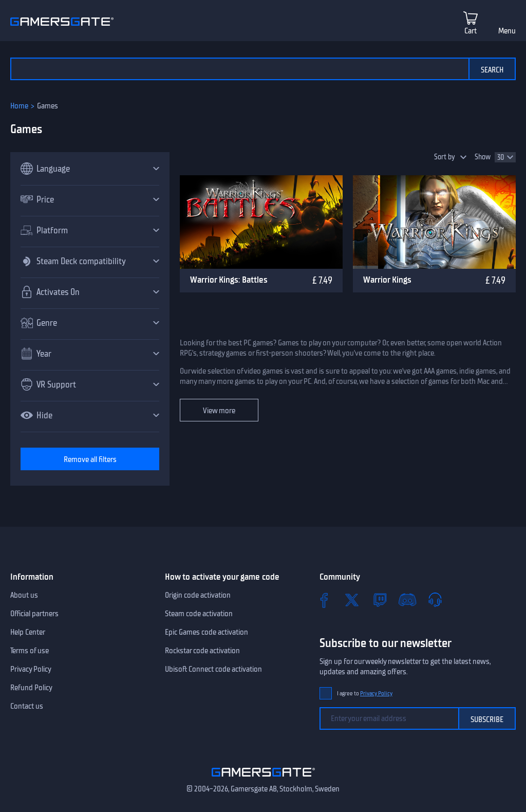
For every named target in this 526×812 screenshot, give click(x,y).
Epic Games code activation (206, 632)
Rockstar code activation (202, 651)
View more (219, 411)
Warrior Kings (387, 280)
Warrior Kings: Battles (229, 280)
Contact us (27, 706)
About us (24, 595)
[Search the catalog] (239, 69)
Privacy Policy (31, 669)
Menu (507, 31)
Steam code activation (199, 614)
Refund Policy (31, 688)
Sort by (445, 157)
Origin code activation (198, 595)
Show (483, 157)
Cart (471, 31)
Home (19, 106)
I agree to (365, 694)
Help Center (28, 632)
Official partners (34, 614)
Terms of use (30, 651)
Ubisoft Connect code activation (213, 669)
